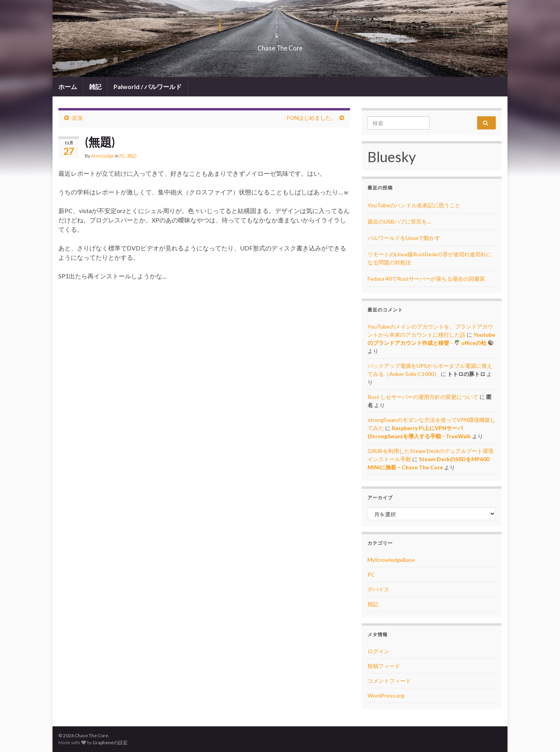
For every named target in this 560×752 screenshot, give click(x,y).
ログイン (378, 651)
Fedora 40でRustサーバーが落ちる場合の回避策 (426, 279)
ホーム (68, 87)
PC (122, 156)
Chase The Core (280, 46)
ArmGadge (102, 156)
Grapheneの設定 (110, 742)
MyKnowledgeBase (391, 560)
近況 (77, 118)
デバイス (378, 589)
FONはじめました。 (312, 118)
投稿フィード (384, 666)
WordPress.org (386, 695)
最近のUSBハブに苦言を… (399, 221)
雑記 (95, 87)
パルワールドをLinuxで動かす (404, 238)
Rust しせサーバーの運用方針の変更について (423, 397)
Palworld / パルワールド (148, 87)
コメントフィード (389, 681)
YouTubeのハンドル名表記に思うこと (414, 205)
